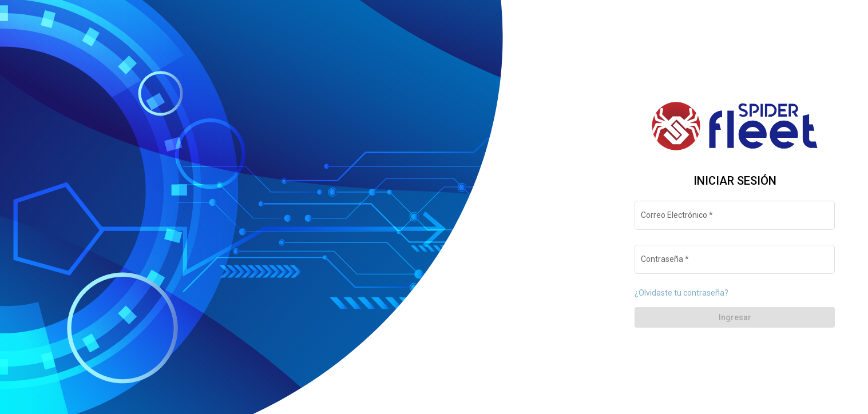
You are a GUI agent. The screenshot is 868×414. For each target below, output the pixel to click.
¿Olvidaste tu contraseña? (681, 293)
